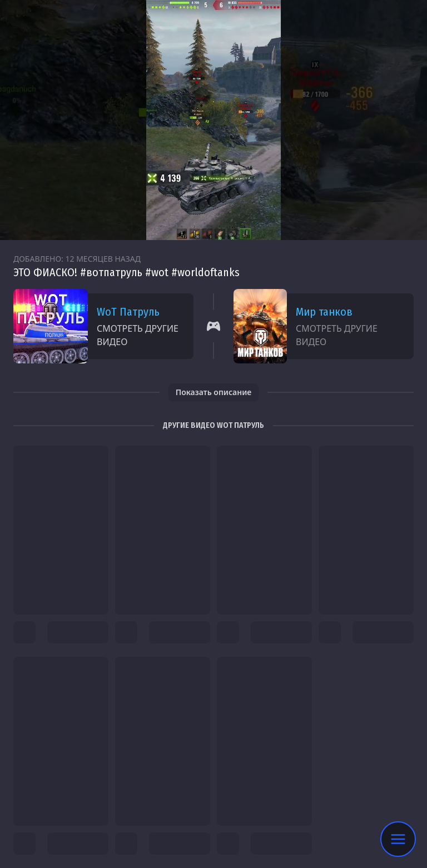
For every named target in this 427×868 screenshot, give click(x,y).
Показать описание (214, 392)
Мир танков (324, 312)
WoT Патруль (128, 312)
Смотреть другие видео (138, 335)
